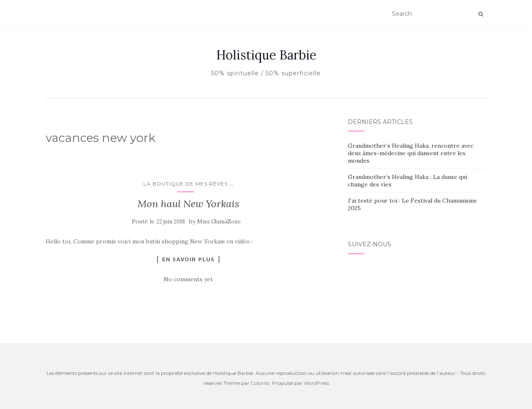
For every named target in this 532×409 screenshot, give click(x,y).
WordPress (316, 383)
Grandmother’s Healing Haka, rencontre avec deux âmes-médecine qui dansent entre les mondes (411, 153)
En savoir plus (188, 259)
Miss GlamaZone (219, 222)
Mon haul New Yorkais (188, 204)
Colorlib (260, 383)
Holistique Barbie (266, 55)
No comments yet (188, 279)
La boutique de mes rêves (186, 184)
